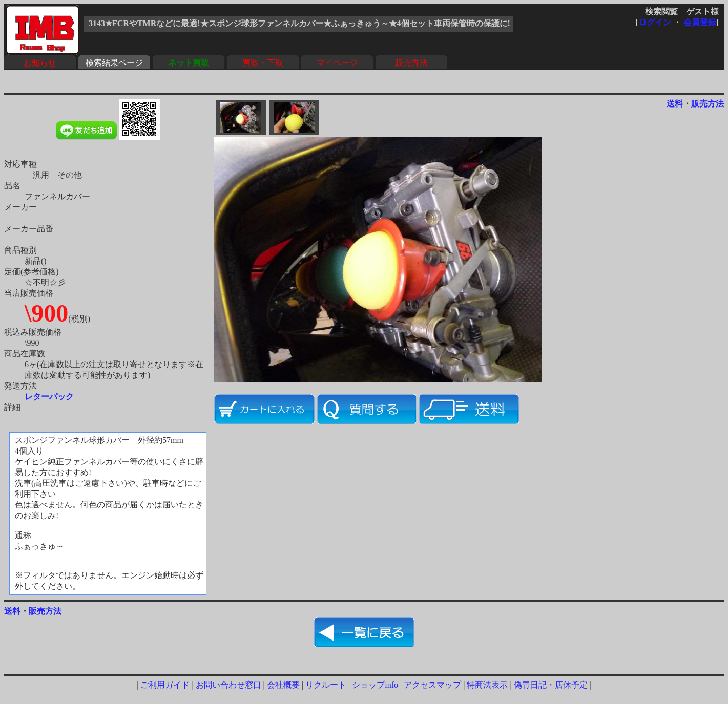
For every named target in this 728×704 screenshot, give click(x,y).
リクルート (326, 685)
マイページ (337, 63)
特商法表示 (487, 685)
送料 (675, 104)
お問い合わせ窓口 (228, 685)
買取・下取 (263, 63)
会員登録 (700, 22)
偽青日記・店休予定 (551, 685)
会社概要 (283, 685)
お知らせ (40, 63)
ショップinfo (375, 685)
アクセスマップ (432, 685)
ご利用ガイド (165, 685)
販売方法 (411, 63)
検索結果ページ (114, 63)
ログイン (655, 22)
